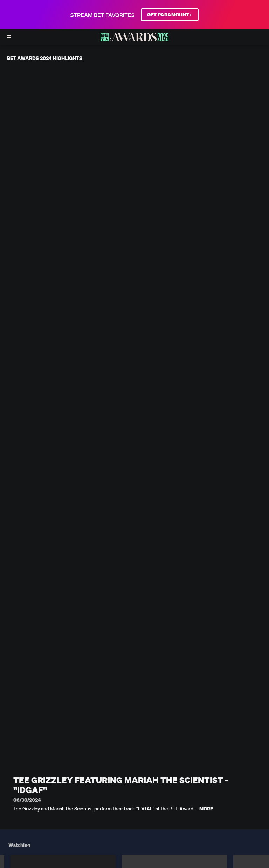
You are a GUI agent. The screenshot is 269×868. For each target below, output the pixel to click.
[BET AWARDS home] (134, 39)
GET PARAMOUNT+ (170, 15)
